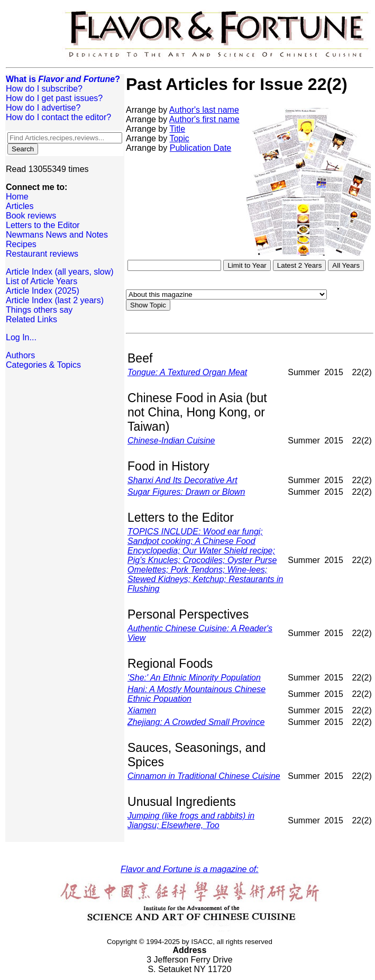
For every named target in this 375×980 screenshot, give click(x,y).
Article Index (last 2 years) (55, 300)
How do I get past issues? (54, 98)
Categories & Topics (43, 365)
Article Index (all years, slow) (60, 272)
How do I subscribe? (44, 89)
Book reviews (31, 216)
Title (177, 129)
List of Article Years (42, 281)
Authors (20, 355)
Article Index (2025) (43, 291)
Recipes (21, 244)
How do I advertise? (43, 108)
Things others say (39, 310)
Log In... (21, 337)
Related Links (31, 319)
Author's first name (204, 119)
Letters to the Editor (43, 225)
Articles (20, 206)
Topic (179, 138)
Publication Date (201, 148)
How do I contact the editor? (58, 117)
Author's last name (204, 110)
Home (17, 197)
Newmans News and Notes (57, 235)
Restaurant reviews (42, 254)
